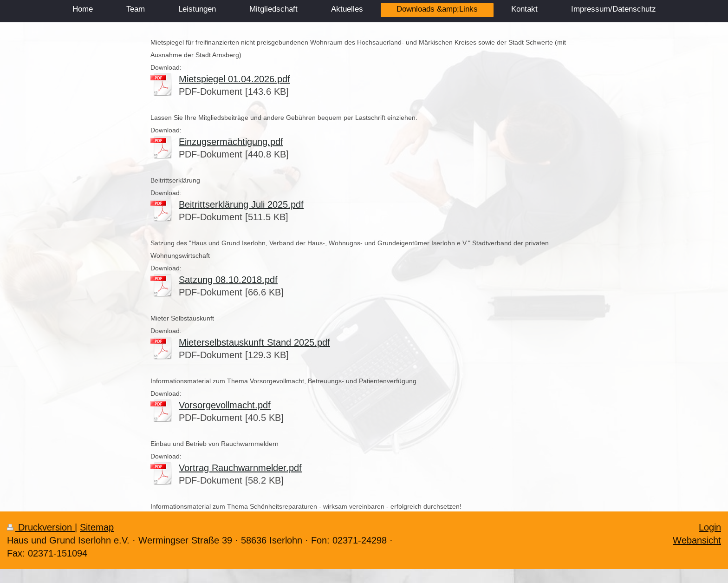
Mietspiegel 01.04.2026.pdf (234, 79)
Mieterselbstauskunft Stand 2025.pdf (254, 342)
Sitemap (97, 527)
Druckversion (41, 527)
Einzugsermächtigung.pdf (231, 141)
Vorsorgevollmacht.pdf (225, 405)
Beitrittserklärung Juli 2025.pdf (241, 204)
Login (710, 527)
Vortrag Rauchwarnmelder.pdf (240, 468)
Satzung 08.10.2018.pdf (228, 279)
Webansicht (697, 540)
